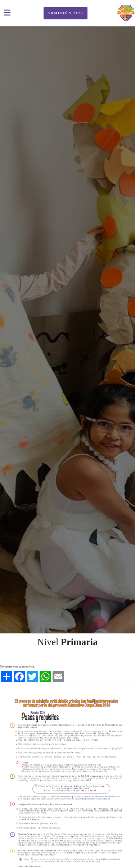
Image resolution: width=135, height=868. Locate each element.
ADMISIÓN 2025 (66, 13)
